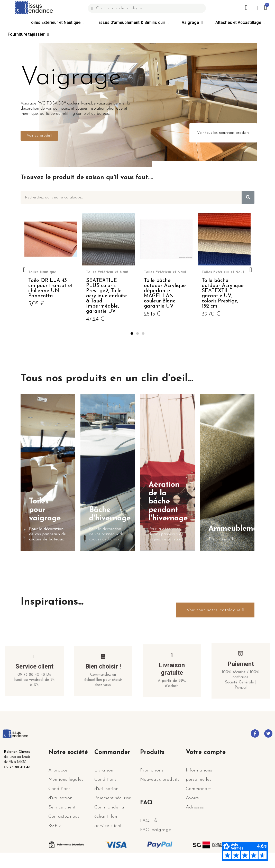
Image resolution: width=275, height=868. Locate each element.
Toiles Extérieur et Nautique (57, 23)
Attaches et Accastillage (240, 23)
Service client (34, 677)
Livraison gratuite (172, 679)
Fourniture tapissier (28, 34)
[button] (39, 136)
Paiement (241, 674)
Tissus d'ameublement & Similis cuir (133, 23)
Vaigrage (192, 23)
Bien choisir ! (103, 677)
